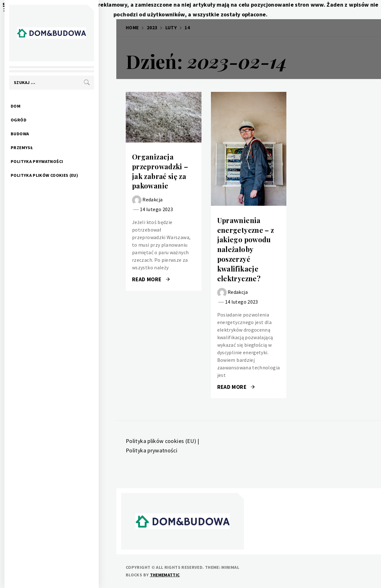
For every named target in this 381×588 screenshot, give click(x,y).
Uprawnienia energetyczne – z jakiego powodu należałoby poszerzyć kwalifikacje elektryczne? (246, 249)
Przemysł (39, 148)
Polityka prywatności (54, 161)
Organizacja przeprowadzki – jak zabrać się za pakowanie (160, 171)
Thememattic (165, 575)
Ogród (36, 120)
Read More (151, 279)
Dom (33, 106)
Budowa (37, 134)
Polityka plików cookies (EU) (62, 175)
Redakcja (152, 199)
